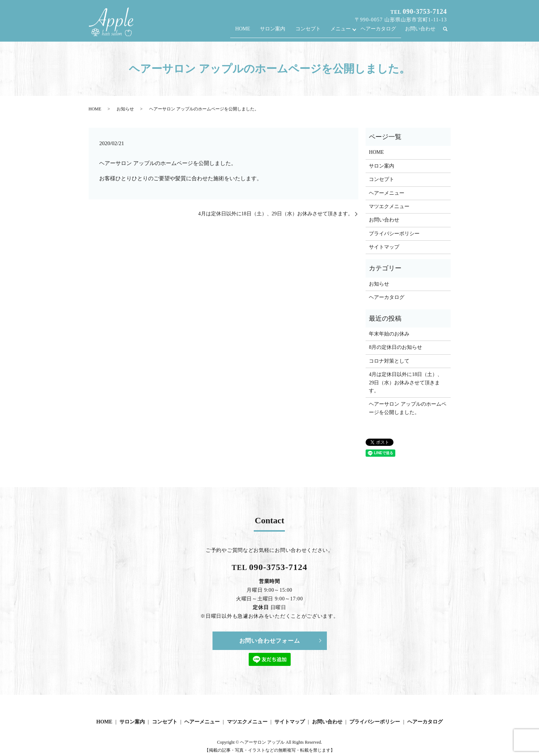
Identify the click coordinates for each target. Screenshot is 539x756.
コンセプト (312, 32)
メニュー (344, 32)
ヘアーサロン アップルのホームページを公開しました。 (408, 408)
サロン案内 (279, 32)
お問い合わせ (420, 32)
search (448, 32)
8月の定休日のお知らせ (395, 347)
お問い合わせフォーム (270, 641)
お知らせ (125, 109)
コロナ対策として (389, 361)
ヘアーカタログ (379, 32)
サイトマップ (384, 247)
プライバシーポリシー (394, 234)
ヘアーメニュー (387, 193)
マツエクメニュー (389, 206)
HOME (251, 32)
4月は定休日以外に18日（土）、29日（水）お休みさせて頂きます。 (276, 214)
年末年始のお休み (389, 334)
